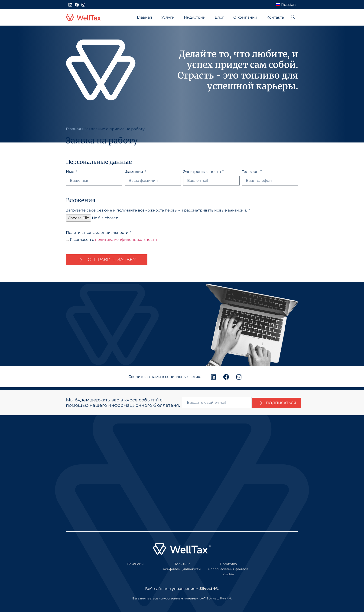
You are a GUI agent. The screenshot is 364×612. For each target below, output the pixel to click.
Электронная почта (202, 172)
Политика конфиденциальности (98, 233)
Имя (71, 172)
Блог (219, 17)
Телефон (251, 172)
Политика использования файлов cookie (228, 566)
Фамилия (134, 172)
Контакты (276, 17)
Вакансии (135, 561)
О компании (245, 17)
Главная (145, 17)
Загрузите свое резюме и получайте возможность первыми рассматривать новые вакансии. (157, 210)
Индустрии (195, 17)
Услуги (168, 17)
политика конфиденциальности (126, 240)
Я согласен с (113, 240)
